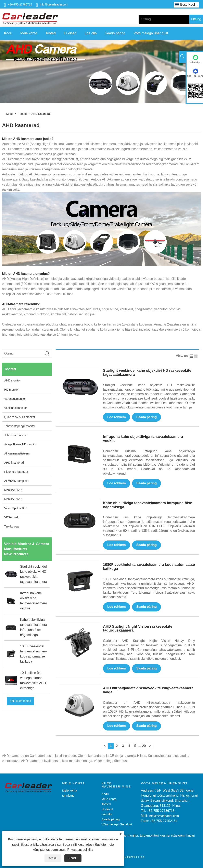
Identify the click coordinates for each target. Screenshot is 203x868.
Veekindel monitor (16, 408)
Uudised (70, 33)
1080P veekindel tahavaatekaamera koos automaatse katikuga (149, 567)
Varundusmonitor (15, 399)
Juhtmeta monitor (15, 435)
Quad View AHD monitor (20, 417)
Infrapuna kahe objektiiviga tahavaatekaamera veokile (143, 439)
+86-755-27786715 (20, 4)
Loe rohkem (117, 417)
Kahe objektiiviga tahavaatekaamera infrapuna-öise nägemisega (148, 505)
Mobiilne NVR (13, 499)
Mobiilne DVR (13, 490)
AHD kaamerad (41, 114)
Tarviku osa (11, 526)
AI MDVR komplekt (16, 481)
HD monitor (11, 390)
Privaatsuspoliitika (80, 850)
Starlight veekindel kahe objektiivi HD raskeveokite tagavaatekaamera (147, 373)
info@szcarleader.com (54, 4)
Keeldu (53, 858)
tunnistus (68, 795)
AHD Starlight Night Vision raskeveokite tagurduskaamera (138, 628)
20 (144, 746)
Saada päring (115, 33)
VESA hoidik (12, 517)
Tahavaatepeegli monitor (20, 426)
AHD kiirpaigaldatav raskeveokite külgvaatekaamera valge (148, 690)
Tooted (50, 33)
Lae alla (91, 33)
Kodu (8, 33)
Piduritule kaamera (16, 472)
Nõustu (73, 858)
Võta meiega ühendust (151, 33)
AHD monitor (12, 380)
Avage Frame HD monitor (20, 444)
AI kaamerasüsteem (17, 453)
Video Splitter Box (16, 508)
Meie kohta (29, 33)
